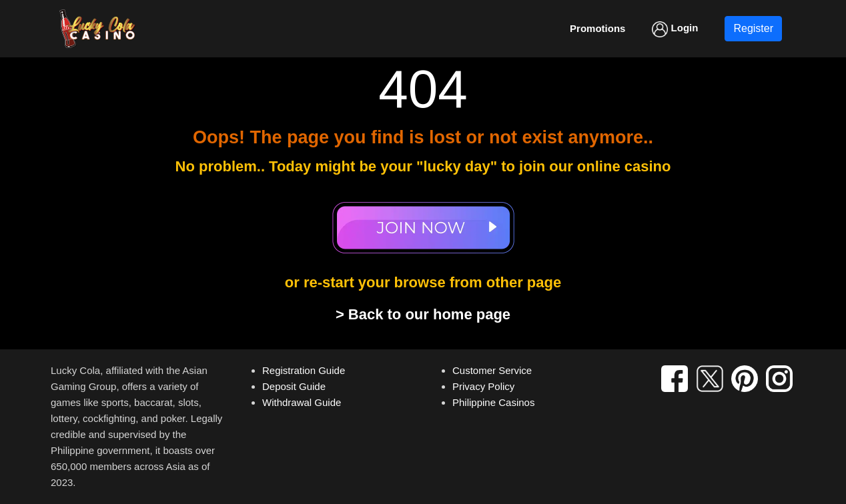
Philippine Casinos (493, 402)
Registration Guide (304, 370)
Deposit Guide (294, 386)
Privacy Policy (483, 386)
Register (753, 28)
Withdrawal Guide (302, 402)
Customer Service (492, 370)
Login (675, 29)
